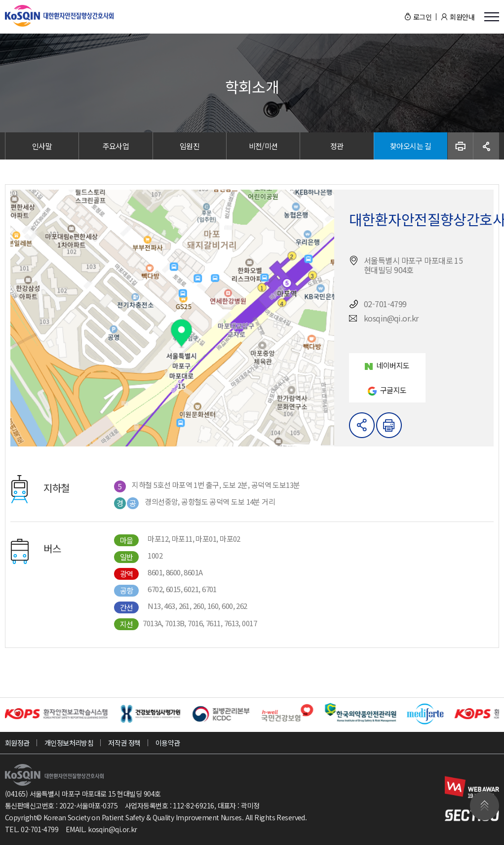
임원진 (190, 146)
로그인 (422, 17)
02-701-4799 (39, 829)
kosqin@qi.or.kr (113, 829)
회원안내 (462, 17)
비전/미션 (263, 146)
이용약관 (168, 743)
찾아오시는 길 (411, 146)
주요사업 (116, 146)
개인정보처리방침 (69, 743)
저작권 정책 (124, 743)
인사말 (42, 146)
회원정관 (17, 743)
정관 (337, 146)
